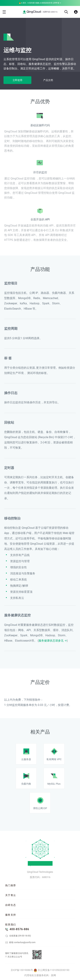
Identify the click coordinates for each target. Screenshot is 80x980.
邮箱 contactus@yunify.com (20, 943)
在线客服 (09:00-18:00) (18, 936)
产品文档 (48, 80)
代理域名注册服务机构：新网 (40, 975)
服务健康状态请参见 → (53, 641)
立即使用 (17, 80)
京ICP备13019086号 (22, 970)
